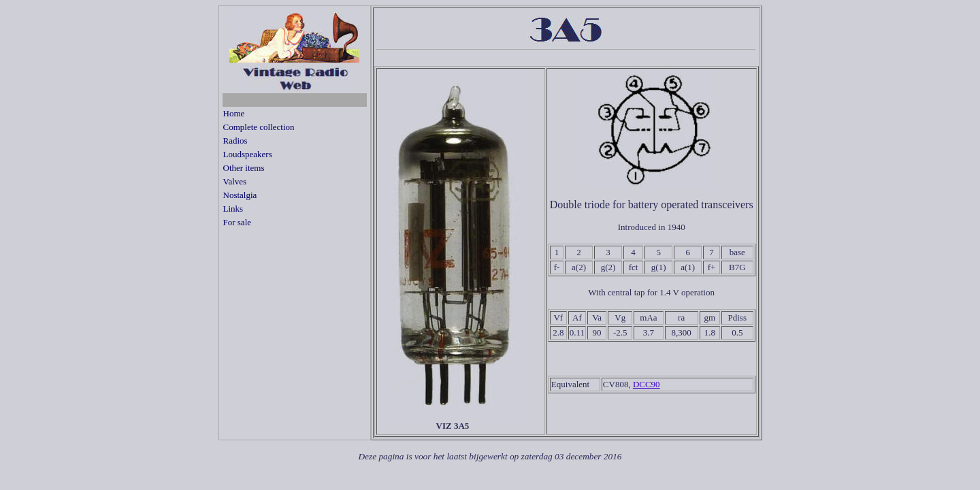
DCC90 (647, 384)
